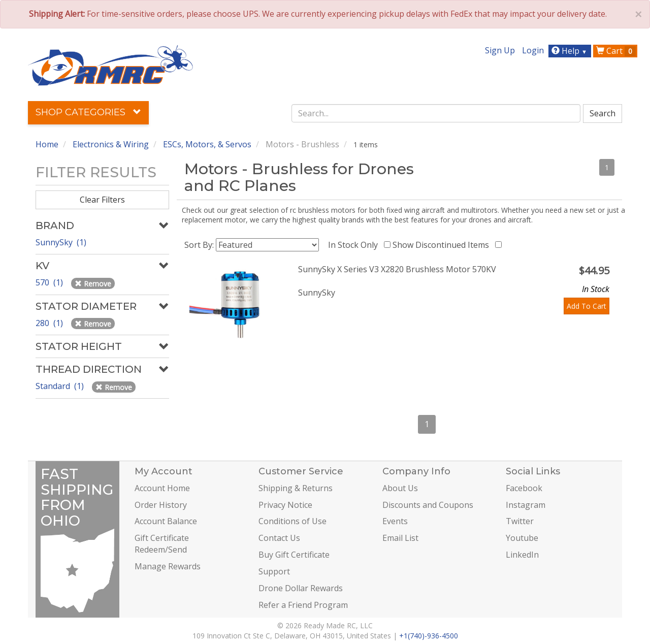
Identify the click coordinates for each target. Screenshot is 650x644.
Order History (161, 505)
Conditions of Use (292, 521)
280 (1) (50, 323)
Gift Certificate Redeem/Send (162, 544)
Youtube (522, 538)
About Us (400, 488)
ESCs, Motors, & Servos (207, 144)
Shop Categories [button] (88, 112)
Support (274, 571)
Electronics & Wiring (111, 144)
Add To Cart (587, 306)
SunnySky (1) (61, 242)
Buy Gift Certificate (294, 555)
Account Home (162, 488)
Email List (400, 538)
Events (395, 521)
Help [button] (571, 51)
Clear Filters (102, 200)
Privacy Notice (285, 505)
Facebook (524, 488)
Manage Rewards (168, 566)
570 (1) (50, 282)
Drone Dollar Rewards (301, 588)
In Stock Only (355, 245)
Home (47, 144)
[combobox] (436, 113)
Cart (616, 51)
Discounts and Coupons (428, 505)
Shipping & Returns (296, 488)
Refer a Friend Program (303, 605)
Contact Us (279, 538)
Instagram (526, 505)
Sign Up (500, 50)
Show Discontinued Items (443, 245)
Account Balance (166, 521)
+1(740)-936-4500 (429, 636)
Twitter (520, 521)
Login (533, 50)
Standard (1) (61, 386)
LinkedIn (522, 555)
